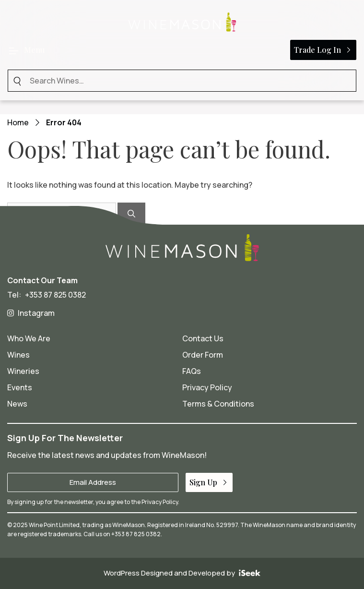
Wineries (23, 371)
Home (18, 122)
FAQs (192, 371)
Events (20, 387)
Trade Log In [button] (323, 50)
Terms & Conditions (218, 404)
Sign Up (209, 482)
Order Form (203, 355)
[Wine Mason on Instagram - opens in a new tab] (182, 313)
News (17, 404)
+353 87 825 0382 (55, 295)
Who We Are (29, 338)
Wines (18, 355)
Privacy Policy (207, 387)
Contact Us (203, 338)
